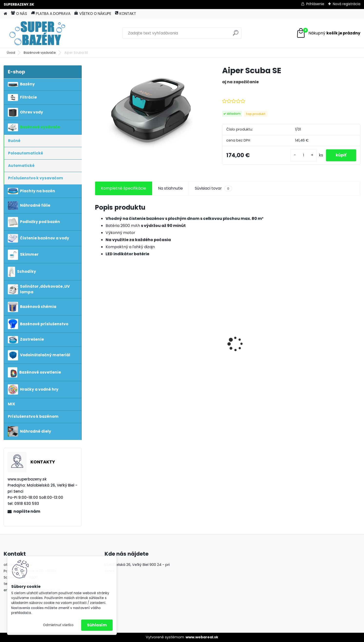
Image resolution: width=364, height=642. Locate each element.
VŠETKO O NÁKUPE (93, 14)
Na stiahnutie (170, 188)
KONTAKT (126, 14)
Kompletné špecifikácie (123, 188)
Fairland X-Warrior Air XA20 (259, 347)
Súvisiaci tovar (213, 188)
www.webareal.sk (202, 637)
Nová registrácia (347, 4)
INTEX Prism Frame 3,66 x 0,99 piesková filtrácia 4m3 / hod (126, 341)
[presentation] (98, 335)
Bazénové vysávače (40, 53)
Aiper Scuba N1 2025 (185, 347)
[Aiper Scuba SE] (151, 107)
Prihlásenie (315, 4)
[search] (236, 35)
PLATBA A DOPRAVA (51, 14)
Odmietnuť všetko (58, 625)
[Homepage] (5, 14)
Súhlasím (97, 625)
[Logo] (37, 33)
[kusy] (304, 155)
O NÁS (19, 14)
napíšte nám (27, 511)
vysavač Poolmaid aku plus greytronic (326, 340)
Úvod (11, 53)
